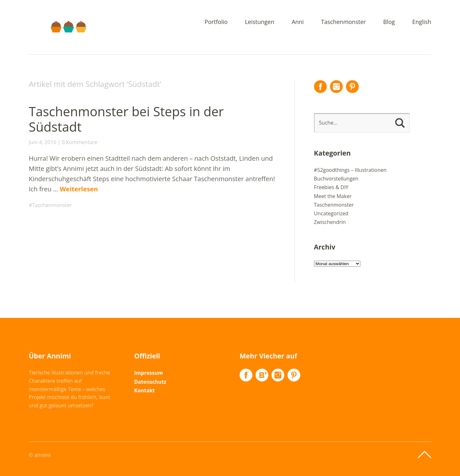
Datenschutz (150, 382)
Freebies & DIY (331, 187)
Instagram (336, 87)
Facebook (320, 87)
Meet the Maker (333, 196)
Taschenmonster (343, 22)
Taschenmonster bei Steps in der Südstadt (126, 119)
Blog (389, 22)
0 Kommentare (79, 142)
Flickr (262, 375)
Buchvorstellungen (336, 179)
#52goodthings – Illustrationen (350, 170)
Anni (298, 22)
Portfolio (216, 22)
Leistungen (260, 22)
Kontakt (145, 390)
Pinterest (352, 87)
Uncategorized (331, 213)
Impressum (149, 373)
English (422, 22)
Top (425, 455)
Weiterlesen (79, 189)
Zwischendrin (330, 222)
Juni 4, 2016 (42, 142)
